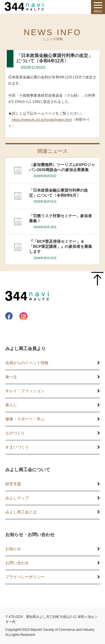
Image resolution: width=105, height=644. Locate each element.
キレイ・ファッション (25, 391)
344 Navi (26, 6)
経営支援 (13, 484)
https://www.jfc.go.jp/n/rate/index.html (42, 120)
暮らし (11, 405)
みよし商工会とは (21, 512)
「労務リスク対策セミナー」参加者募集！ (60, 218)
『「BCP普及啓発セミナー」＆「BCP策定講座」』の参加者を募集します (61, 246)
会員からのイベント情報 (27, 363)
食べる (11, 377)
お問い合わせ (17, 563)
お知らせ (13, 549)
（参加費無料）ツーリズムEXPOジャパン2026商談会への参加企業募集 (62, 167)
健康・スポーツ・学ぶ (25, 419)
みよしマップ (17, 498)
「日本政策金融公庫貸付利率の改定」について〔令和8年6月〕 (59, 193)
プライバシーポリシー (25, 577)
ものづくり (15, 433)
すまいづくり (17, 447)
